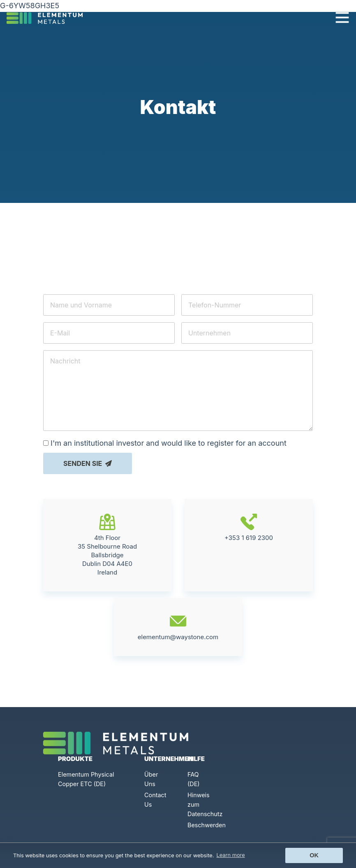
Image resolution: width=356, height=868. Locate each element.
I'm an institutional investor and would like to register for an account (169, 443)
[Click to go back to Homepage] (48, 17)
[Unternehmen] (247, 333)
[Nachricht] (178, 391)
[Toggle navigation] (342, 17)
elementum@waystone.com (178, 671)
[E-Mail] (109, 333)
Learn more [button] (231, 855)
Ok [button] (314, 855)
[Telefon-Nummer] (247, 305)
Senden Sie (88, 463)
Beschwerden (207, 825)
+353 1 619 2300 (249, 572)
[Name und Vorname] (109, 305)
